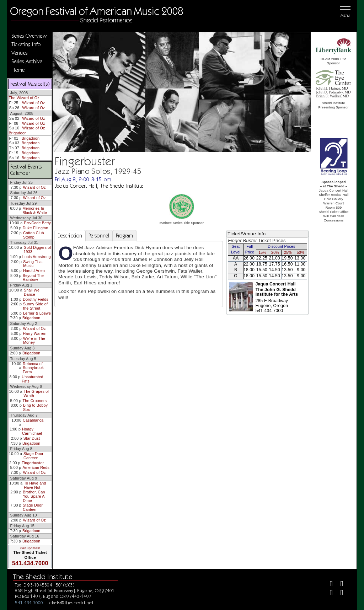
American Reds (36, 467)
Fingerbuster (33, 463)
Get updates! (30, 548)
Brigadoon (18, 133)
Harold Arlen (34, 271)
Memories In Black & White (35, 210)
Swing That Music (33, 264)
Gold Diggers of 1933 (37, 250)
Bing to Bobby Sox (35, 407)
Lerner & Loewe (37, 313)
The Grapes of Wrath (36, 394)
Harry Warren (35, 333)
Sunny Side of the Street (35, 306)
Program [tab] (125, 236)
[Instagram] (328, 593)
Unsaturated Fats (32, 379)
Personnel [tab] (99, 236)
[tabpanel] (139, 274)
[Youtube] (339, 593)
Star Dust (32, 438)
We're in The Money (34, 341)
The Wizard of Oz (24, 98)
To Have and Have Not (35, 485)
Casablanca (33, 420)
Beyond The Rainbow (33, 278)
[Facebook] (328, 585)
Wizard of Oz (33, 103)
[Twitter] (339, 585)
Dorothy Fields (36, 299)
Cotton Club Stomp (34, 235)
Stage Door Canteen (33, 456)
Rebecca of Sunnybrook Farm (33, 368)
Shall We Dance (32, 292)
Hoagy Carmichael (32, 431)
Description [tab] (70, 236)
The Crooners (35, 401)
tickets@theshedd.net (70, 603)
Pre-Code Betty (37, 223)
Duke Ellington (36, 228)
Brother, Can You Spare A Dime (34, 496)
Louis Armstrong (37, 257)
